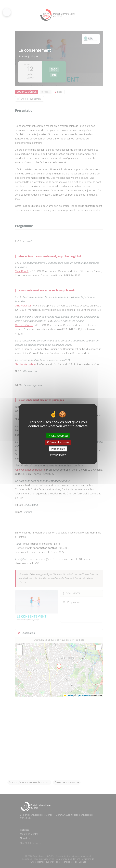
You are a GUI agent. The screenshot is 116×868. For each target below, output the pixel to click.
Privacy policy (58, 455)
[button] (20, 647)
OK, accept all (58, 436)
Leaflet (68, 695)
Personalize (58, 449)
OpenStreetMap (84, 695)
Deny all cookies (58, 442)
